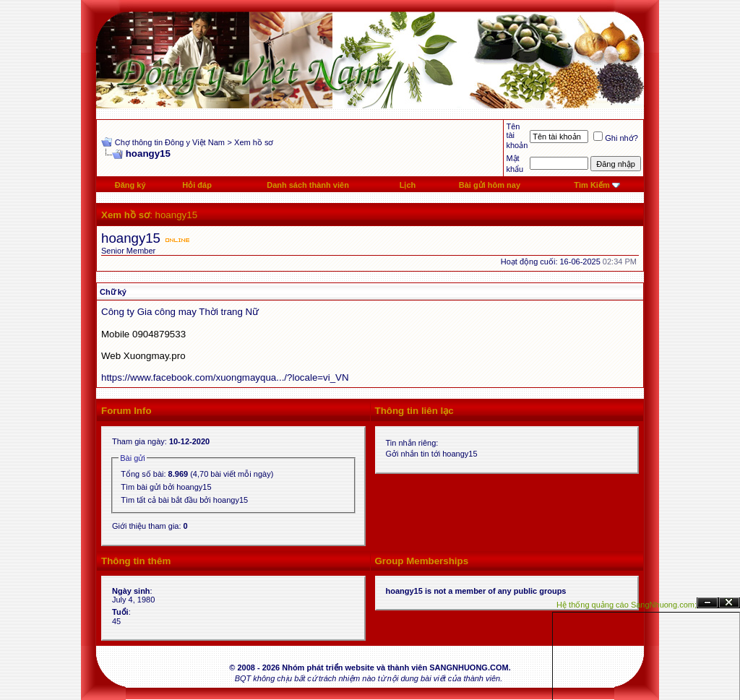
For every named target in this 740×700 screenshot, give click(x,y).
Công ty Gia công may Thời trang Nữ (180, 312)
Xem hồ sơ (254, 142)
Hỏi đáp (197, 185)
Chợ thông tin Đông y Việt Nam (170, 142)
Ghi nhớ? (616, 138)
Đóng (729, 603)
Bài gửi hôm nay (490, 185)
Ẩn (707, 603)
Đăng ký (130, 185)
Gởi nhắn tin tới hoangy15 (432, 454)
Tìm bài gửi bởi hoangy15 (166, 487)
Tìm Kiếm (591, 185)
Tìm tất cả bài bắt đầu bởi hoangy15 (184, 500)
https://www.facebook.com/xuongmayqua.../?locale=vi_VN (225, 377)
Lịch (408, 185)
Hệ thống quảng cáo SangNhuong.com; (627, 605)
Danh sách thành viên (308, 185)
